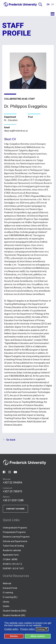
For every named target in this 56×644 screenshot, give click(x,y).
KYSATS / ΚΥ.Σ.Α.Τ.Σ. (13, 564)
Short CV (10, 139)
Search (40, 4)
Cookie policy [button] (11, 629)
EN (48, 4)
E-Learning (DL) (10, 597)
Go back (11, 440)
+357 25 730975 (12, 491)
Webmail (7, 583)
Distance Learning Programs (16, 537)
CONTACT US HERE (15, 509)
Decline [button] (14, 636)
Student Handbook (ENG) (15, 611)
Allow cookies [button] (38, 636)
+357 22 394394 (12, 482)
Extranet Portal (10, 588)
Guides (6, 606)
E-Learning (8, 593)
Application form (11, 555)
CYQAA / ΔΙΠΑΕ (10, 559)
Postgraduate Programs (14, 532)
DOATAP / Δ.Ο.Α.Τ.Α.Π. (13, 568)
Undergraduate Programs (15, 528)
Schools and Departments (15, 541)
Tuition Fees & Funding (13, 546)
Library (6, 602)
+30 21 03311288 (13, 500)
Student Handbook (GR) (14, 615)
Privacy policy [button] (28, 629)
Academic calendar (12, 550)
